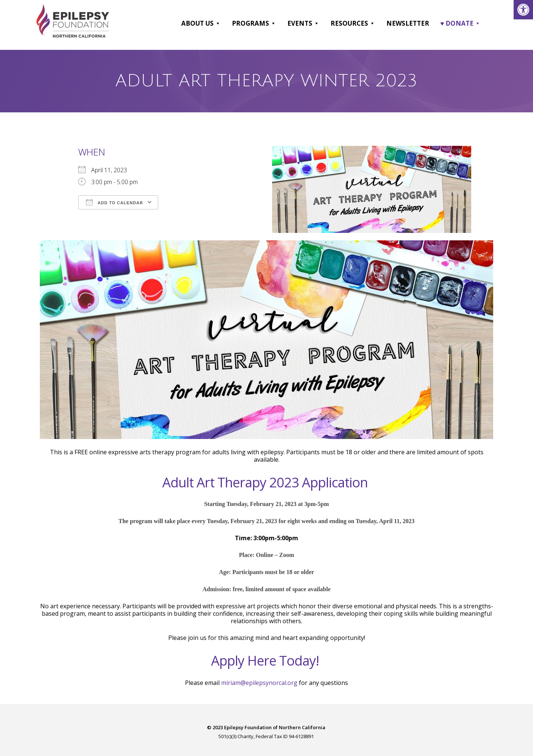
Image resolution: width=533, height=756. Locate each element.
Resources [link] (353, 23)
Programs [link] (254, 23)
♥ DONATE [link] (460, 23)
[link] (523, 10)
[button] (218, 23)
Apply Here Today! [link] (265, 661)
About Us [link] (201, 23)
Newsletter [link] (408, 23)
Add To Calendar (114, 202)
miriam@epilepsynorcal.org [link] (259, 683)
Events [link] (303, 23)
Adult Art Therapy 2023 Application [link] (265, 482)
